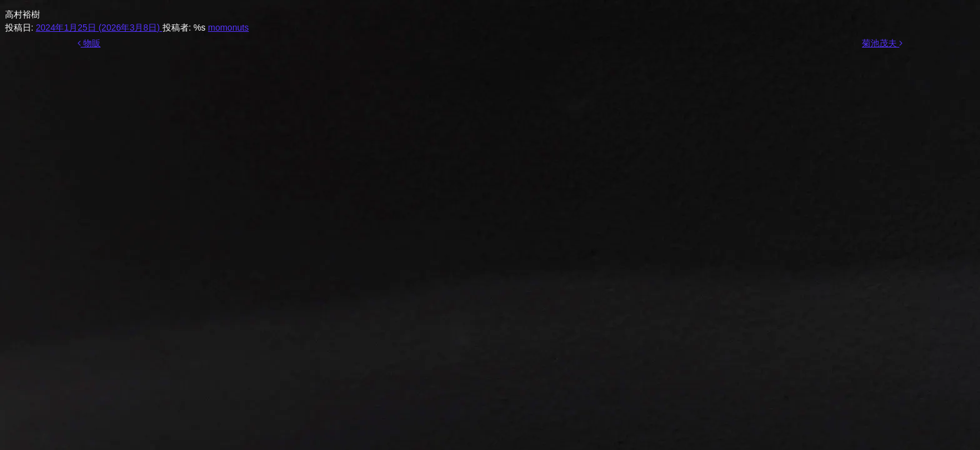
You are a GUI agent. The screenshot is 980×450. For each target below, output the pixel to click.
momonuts (228, 27)
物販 (89, 43)
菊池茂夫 (882, 43)
